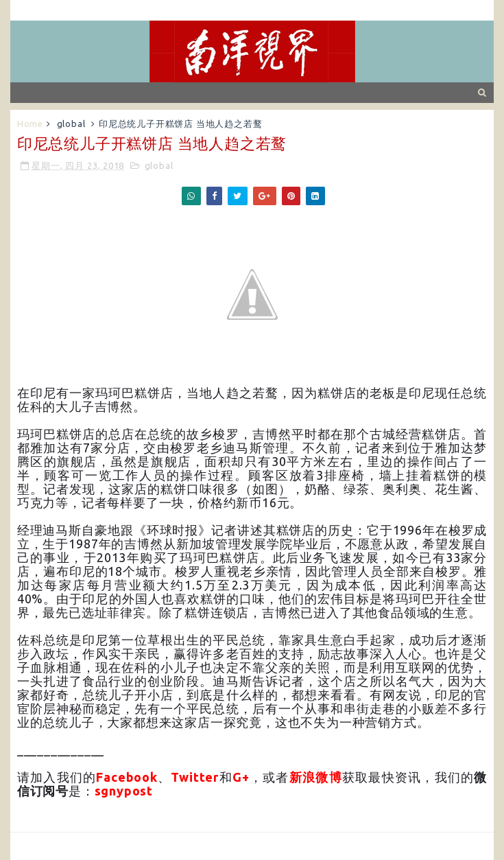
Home (30, 124)
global (71, 124)
